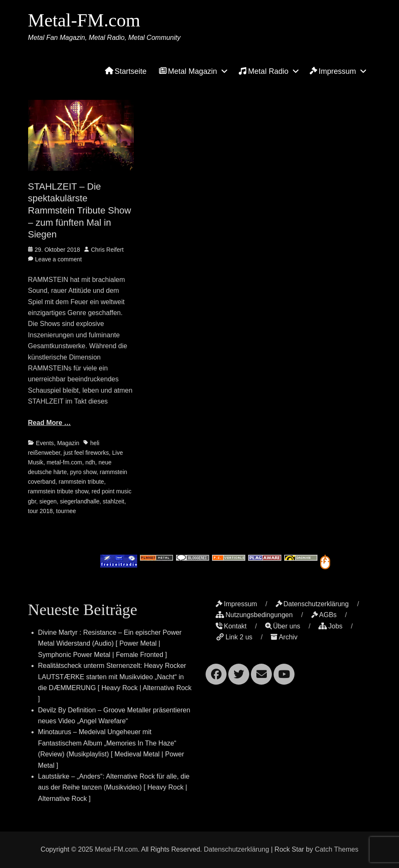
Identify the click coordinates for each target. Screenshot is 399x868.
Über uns (283, 626)
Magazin (68, 443)
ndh (90, 462)
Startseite (126, 71)
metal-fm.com (64, 462)
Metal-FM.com (84, 20)
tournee (66, 511)
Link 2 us (234, 637)
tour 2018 (40, 511)
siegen (48, 501)
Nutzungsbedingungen (254, 615)
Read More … (50, 423)
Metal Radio (263, 71)
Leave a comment (59, 259)
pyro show (83, 472)
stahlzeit (113, 501)
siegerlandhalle (80, 501)
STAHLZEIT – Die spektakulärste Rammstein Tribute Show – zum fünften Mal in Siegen (80, 210)
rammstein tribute (81, 482)
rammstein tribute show (58, 491)
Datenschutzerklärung (312, 604)
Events (45, 443)
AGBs (324, 615)
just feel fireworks (86, 453)
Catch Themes (336, 849)
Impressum (333, 71)
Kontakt (231, 626)
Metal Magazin (188, 71)
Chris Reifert (107, 250)
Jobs (330, 626)
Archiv (284, 637)
